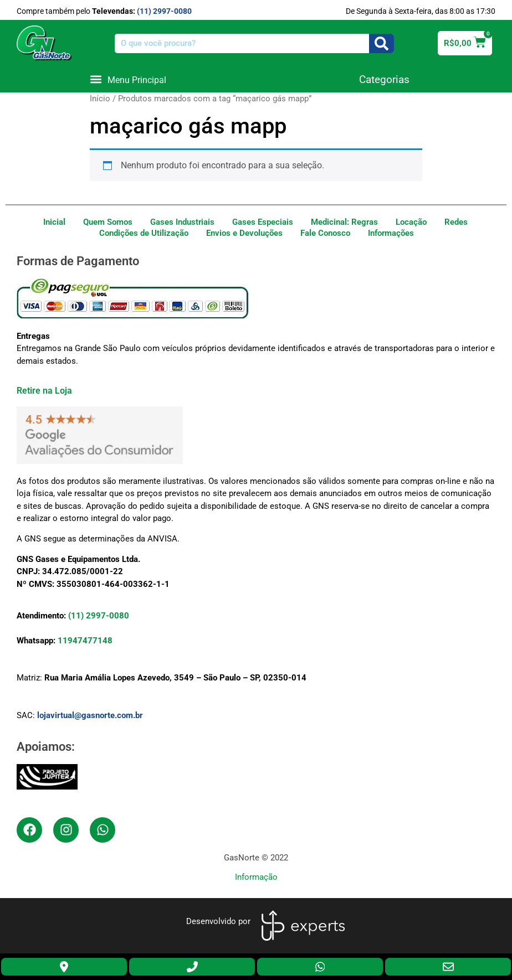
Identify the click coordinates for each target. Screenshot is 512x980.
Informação (256, 877)
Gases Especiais (263, 222)
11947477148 (85, 641)
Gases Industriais (182, 222)
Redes (456, 222)
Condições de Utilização (144, 233)
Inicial (54, 222)
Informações (391, 233)
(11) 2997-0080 (164, 11)
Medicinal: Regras (344, 222)
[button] (128, 79)
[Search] (382, 43)
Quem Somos (108, 222)
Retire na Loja (44, 391)
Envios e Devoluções (244, 233)
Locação (411, 222)
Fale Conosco (325, 233)
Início (100, 99)
